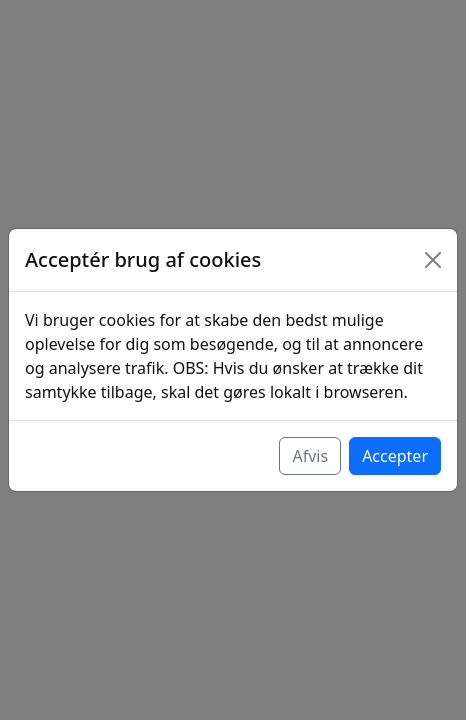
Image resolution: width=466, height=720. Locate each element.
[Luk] (433, 260)
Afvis (310, 456)
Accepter (395, 456)
